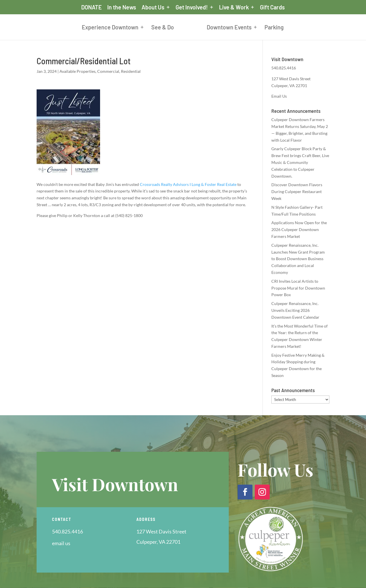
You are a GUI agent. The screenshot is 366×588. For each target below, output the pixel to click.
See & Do (163, 28)
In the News (122, 7)
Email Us (279, 96)
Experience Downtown (110, 28)
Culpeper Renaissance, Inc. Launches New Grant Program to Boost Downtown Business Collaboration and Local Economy (298, 259)
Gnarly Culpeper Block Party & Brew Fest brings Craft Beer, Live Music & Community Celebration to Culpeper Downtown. (300, 162)
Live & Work (234, 7)
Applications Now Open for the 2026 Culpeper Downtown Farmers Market (299, 229)
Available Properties (77, 71)
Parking (274, 28)
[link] (188, 184)
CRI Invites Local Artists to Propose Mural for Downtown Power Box (298, 288)
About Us (153, 7)
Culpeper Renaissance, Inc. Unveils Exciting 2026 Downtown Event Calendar (295, 310)
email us (61, 543)
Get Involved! (192, 7)
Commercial (108, 71)
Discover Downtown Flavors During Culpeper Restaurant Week (297, 191)
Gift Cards (272, 7)
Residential (131, 71)
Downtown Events (229, 28)
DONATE (91, 7)
